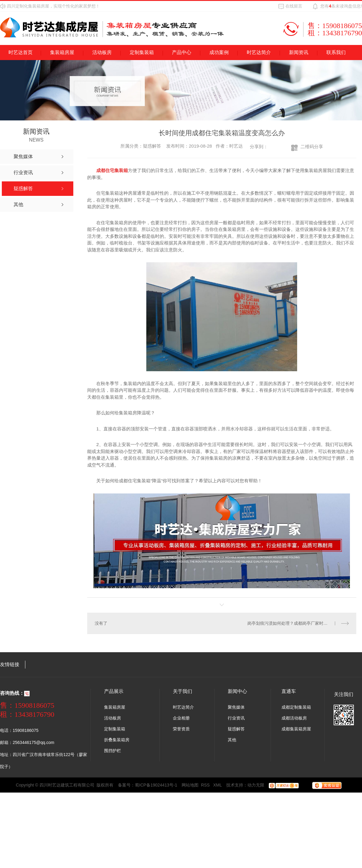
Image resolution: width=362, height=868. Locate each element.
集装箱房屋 (62, 52)
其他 (232, 740)
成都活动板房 (294, 718)
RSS (206, 785)
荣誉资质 (181, 729)
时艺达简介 (259, 52)
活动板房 (102, 52)
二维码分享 (312, 147)
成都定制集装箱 (296, 707)
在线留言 (294, 6)
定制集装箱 (142, 52)
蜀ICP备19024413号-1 (156, 785)
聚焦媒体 (236, 707)
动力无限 (256, 785)
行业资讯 (236, 718)
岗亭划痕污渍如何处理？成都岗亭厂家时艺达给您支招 (298, 623)
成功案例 (219, 52)
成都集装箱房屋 (296, 729)
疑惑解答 (236, 729)
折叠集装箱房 (117, 740)
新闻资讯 (299, 52)
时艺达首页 (21, 52)
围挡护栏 (113, 751)
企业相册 (181, 718)
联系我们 (336, 52)
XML (218, 785)
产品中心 (182, 52)
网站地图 (190, 785)
